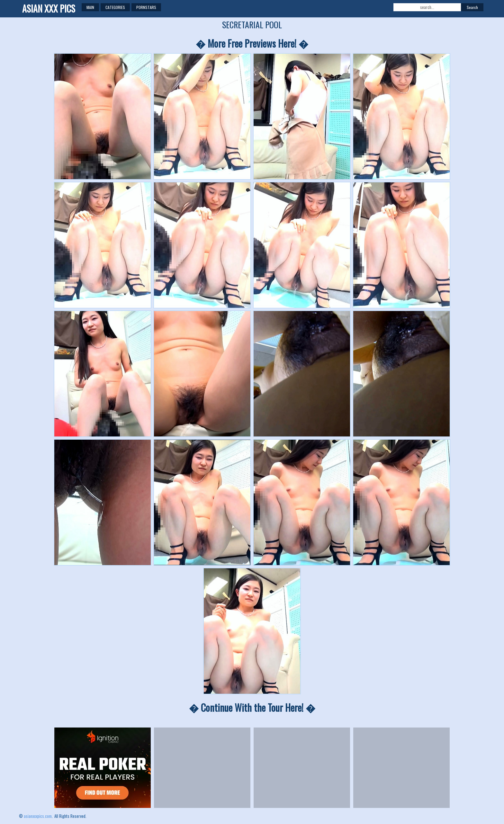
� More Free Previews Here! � (252, 43)
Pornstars (146, 7)
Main (90, 7)
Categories (115, 7)
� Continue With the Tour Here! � (252, 707)
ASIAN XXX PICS (49, 9)
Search (472, 7)
